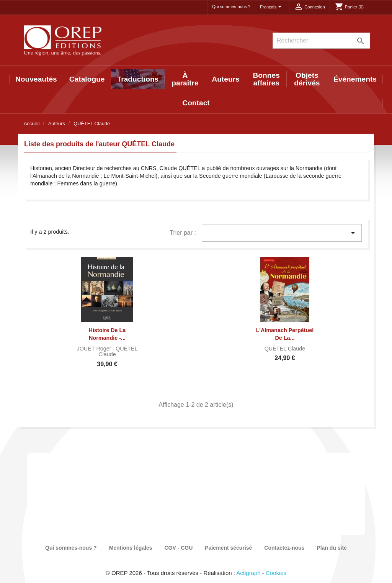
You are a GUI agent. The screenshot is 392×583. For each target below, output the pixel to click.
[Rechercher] (321, 41)
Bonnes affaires (266, 79)
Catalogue (87, 79)
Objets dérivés (307, 79)
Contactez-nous (284, 548)
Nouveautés (36, 79)
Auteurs (226, 79)
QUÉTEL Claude (118, 352)
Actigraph (248, 573)
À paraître (185, 79)
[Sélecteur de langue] (272, 7)
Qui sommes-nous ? (231, 7)
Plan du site (332, 548)
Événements (355, 79)
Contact (196, 103)
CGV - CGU (178, 548)
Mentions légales (131, 548)
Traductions (138, 79)
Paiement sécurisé (228, 548)
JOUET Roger (95, 349)
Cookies (276, 573)
